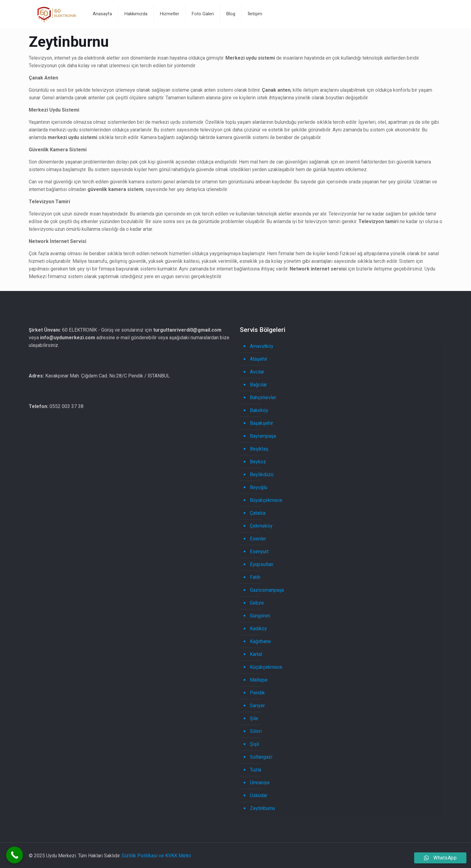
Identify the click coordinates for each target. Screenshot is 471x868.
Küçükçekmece (266, 667)
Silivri (256, 731)
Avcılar (257, 372)
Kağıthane (260, 641)
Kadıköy (258, 629)
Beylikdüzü (262, 474)
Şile (254, 718)
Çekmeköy (261, 526)
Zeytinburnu (262, 808)
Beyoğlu (259, 487)
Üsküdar (259, 795)
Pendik (257, 693)
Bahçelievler (263, 397)
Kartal (256, 654)
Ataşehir (259, 359)
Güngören (260, 616)
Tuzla (256, 770)
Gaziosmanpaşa (267, 590)
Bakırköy (259, 410)
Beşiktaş (259, 449)
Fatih (255, 577)
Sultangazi (261, 757)
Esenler (258, 539)
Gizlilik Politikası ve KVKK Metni (156, 856)
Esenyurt (259, 552)
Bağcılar (258, 385)
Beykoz (258, 462)
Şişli (254, 744)
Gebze (257, 603)
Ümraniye (260, 783)
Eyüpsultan (261, 564)
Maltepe (259, 680)
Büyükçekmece (266, 500)
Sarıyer (257, 706)
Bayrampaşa (263, 436)
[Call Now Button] (15, 855)
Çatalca (258, 513)
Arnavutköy (262, 346)
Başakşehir (261, 423)
